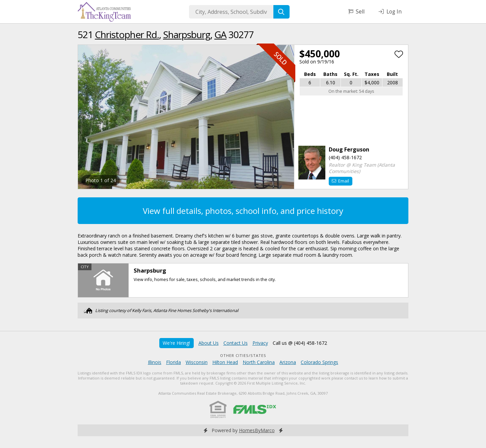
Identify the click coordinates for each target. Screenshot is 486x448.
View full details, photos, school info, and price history (243, 211)
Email (340, 181)
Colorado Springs (319, 362)
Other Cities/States (243, 355)
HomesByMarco (257, 430)
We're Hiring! (176, 343)
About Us (209, 343)
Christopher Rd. (127, 34)
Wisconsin (197, 362)
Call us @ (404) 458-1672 (300, 343)
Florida (173, 362)
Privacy (260, 343)
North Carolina (259, 362)
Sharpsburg (187, 34)
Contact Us (236, 343)
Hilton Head (225, 362)
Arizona (288, 362)
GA (220, 34)
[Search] (281, 12)
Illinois (155, 362)
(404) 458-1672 (345, 157)
